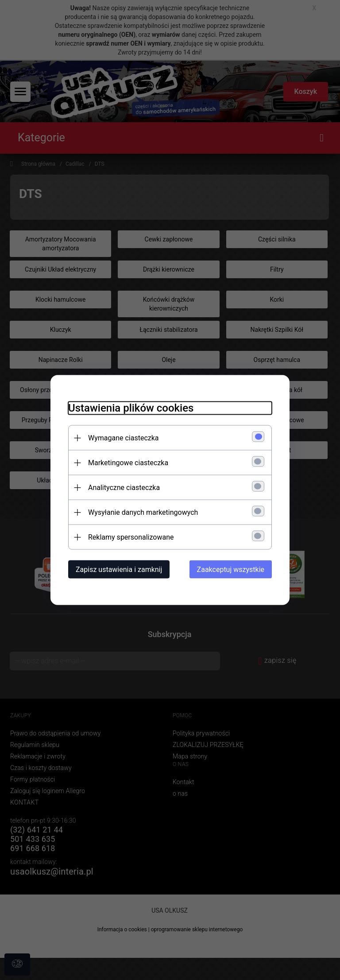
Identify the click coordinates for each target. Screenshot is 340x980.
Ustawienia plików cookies (131, 408)
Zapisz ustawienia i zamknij (119, 570)
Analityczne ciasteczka (124, 488)
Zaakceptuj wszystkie (231, 570)
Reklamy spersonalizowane (131, 537)
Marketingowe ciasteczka (128, 463)
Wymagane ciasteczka (124, 438)
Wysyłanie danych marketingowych (143, 512)
